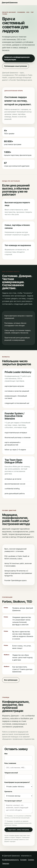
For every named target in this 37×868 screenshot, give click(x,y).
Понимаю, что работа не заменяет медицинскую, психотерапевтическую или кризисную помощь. (18, 823)
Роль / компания (10, 763)
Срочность (8, 791)
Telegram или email (11, 773)
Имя (6, 754)
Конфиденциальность (11, 860)
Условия (23, 860)
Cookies (31, 860)
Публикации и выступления (16, 66)
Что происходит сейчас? (13, 801)
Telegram (6, 864)
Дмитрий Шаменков (10, 3)
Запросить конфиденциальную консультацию (17, 58)
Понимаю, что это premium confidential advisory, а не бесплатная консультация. (18, 817)
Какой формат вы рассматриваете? (17, 782)
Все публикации (11, 680)
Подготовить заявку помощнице (18, 830)
